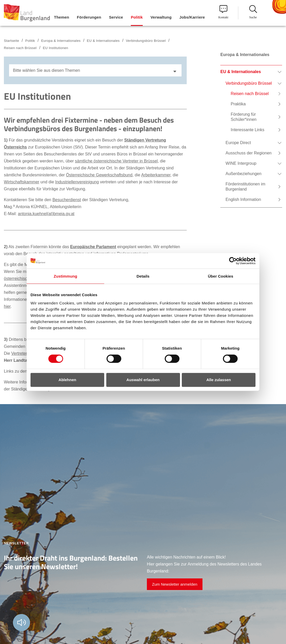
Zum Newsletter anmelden (175, 584)
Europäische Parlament (93, 247)
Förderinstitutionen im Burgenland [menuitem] (245, 187)
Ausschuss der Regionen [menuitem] (249, 153)
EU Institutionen (56, 48)
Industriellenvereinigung (77, 182)
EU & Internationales (103, 41)
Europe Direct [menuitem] (238, 143)
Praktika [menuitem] (238, 104)
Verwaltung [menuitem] (161, 17)
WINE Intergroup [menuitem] (241, 163)
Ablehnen (67, 380)
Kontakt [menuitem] (223, 12)
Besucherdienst (67, 200)
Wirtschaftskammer (22, 182)
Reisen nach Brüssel (20, 48)
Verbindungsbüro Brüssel (146, 41)
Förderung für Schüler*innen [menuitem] (244, 117)
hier (7, 306)
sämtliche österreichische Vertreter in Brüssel (116, 161)
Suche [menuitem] (253, 12)
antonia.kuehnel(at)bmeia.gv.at (46, 214)
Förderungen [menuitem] (89, 17)
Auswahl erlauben (143, 380)
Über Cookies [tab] (221, 276)
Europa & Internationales (61, 41)
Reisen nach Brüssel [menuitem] (250, 94)
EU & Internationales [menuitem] (240, 72)
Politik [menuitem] (137, 17)
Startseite (12, 41)
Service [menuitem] (116, 17)
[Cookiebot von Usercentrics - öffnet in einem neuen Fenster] (233, 261)
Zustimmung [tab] (66, 276)
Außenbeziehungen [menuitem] (243, 174)
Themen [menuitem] (62, 17)
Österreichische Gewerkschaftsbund (99, 175)
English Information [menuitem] (243, 199)
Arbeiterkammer (156, 175)
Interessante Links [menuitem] (247, 130)
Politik (30, 41)
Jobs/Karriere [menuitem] (192, 17)
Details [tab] (143, 276)
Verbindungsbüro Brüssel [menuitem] (249, 83)
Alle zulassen (219, 380)
